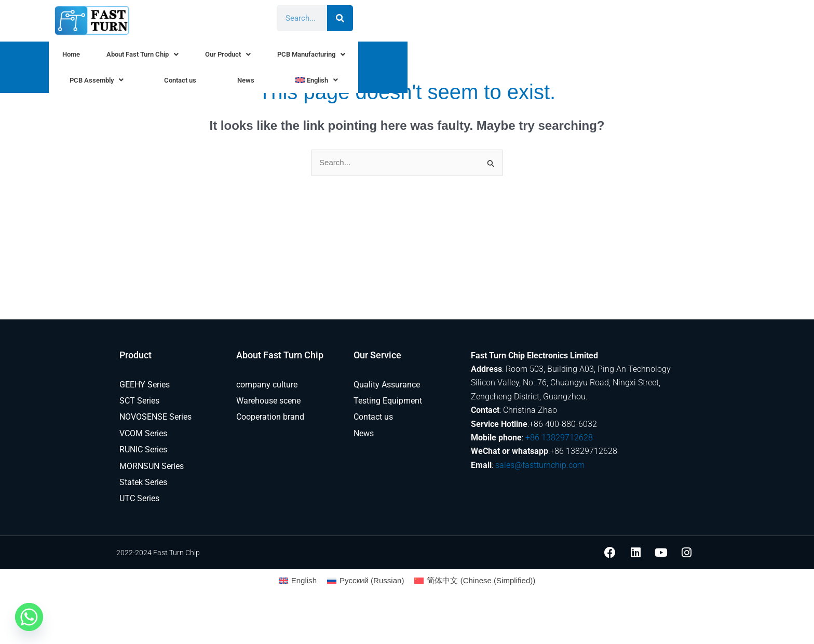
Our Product (297, 57)
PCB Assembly (489, 57)
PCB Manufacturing (391, 57)
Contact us (565, 57)
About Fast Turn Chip (201, 57)
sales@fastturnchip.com (540, 466)
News (620, 57)
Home (121, 57)
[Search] (698, 18)
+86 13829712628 (559, 438)
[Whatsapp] (29, 617)
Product (135, 355)
